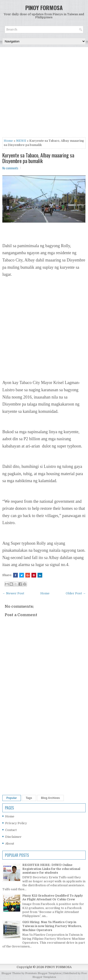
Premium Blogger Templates (43, 973)
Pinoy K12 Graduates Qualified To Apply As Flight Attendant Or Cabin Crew (53, 898)
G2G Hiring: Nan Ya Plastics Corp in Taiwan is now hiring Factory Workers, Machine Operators (52, 926)
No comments (10, 168)
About (10, 844)
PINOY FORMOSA (44, 7)
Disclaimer (13, 837)
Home (8, 141)
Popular (12, 798)
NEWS (21, 141)
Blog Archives (50, 798)
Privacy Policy (16, 823)
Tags (29, 798)
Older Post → (76, 593)
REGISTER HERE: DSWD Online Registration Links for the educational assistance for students (51, 869)
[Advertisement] (44, 93)
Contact (11, 830)
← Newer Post (13, 593)
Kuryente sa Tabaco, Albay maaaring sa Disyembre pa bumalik (38, 158)
